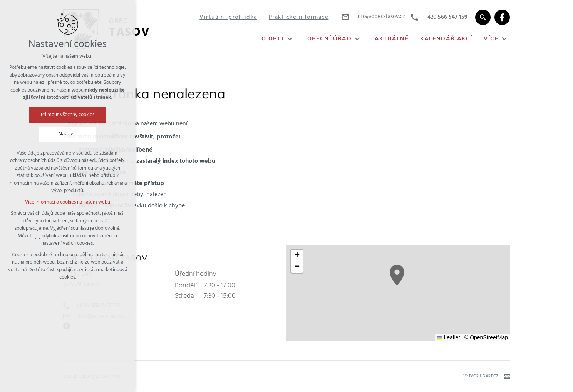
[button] (397, 275)
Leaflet (449, 337)
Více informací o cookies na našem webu (68, 202)
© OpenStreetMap (486, 337)
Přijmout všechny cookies (68, 115)
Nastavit (67, 134)
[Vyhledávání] (483, 17)
